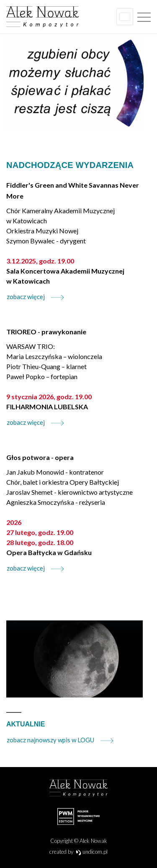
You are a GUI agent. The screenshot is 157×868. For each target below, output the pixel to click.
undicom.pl (92, 852)
